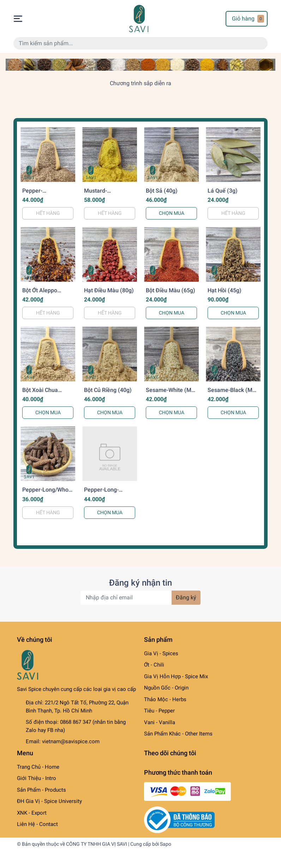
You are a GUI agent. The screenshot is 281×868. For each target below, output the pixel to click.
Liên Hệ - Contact (37, 824)
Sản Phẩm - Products (41, 790)
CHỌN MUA (172, 213)
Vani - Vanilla (160, 722)
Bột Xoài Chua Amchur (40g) (40, 393)
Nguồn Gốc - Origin (166, 688)
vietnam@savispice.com (71, 741)
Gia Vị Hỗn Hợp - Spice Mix (176, 676)
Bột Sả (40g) (162, 191)
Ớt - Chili (154, 665)
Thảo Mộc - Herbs (165, 699)
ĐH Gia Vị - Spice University (49, 801)
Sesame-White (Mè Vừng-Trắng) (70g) (170, 393)
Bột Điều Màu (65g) (171, 290)
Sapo (166, 844)
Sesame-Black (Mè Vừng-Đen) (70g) (232, 393)
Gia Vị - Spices (161, 653)
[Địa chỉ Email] (140, 598)
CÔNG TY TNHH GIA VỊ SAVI (97, 844)
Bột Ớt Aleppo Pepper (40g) (40, 294)
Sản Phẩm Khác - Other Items (178, 734)
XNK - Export (32, 813)
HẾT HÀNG (48, 213)
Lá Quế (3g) (223, 191)
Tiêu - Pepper (159, 711)
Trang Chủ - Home (38, 767)
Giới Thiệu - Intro (37, 778)
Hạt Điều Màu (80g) (109, 290)
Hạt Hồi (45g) (225, 290)
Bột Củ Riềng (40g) (108, 390)
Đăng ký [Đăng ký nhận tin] (186, 597)
